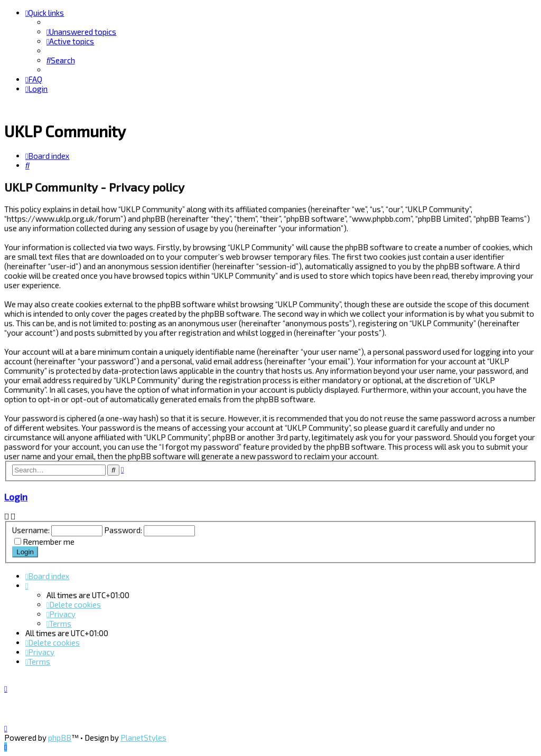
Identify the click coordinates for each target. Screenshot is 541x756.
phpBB (60, 738)
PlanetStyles (143, 738)
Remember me (49, 540)
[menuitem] (81, 32)
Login (16, 495)
